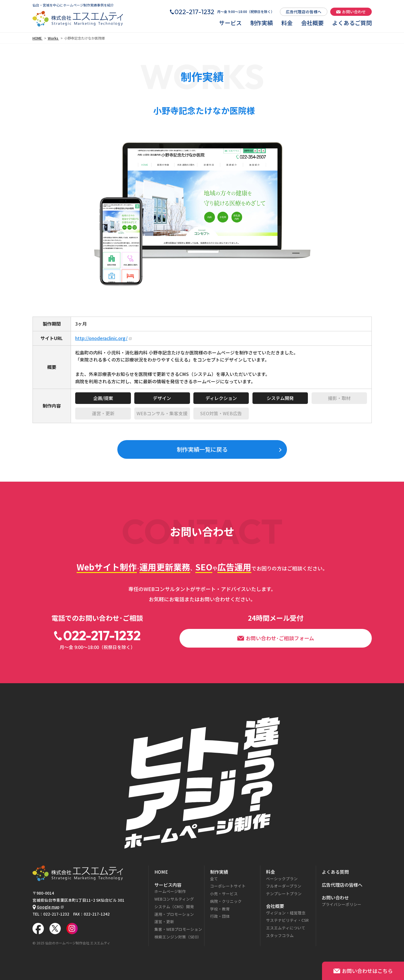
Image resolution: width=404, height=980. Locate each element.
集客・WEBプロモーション (178, 929)
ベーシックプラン (282, 879)
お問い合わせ (351, 12)
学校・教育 (220, 909)
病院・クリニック (226, 901)
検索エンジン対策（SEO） (178, 937)
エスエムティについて (286, 928)
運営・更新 (164, 921)
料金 (287, 23)
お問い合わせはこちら (363, 971)
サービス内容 (168, 885)
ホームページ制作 (170, 891)
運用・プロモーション (174, 914)
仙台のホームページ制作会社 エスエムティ (78, 943)
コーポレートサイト (228, 886)
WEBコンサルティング (174, 899)
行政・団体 (220, 916)
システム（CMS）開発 (174, 907)
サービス (230, 23)
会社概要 (312, 23)
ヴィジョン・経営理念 (286, 913)
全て (214, 879)
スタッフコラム (280, 935)
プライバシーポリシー (342, 904)
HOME (161, 872)
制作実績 (262, 23)
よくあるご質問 (352, 23)
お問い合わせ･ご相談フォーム (276, 638)
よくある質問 (335, 872)
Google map (46, 907)
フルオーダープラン (284, 886)
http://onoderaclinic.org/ (101, 338)
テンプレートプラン (284, 894)
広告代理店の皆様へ (304, 12)
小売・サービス (224, 894)
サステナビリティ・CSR (287, 920)
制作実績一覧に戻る (202, 449)
